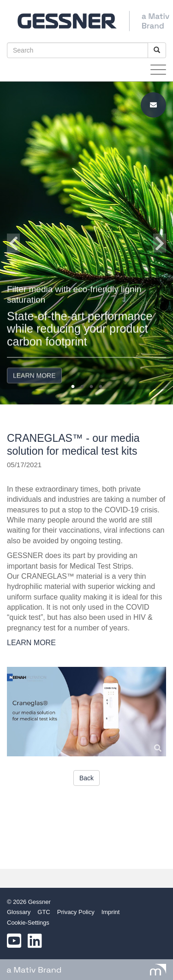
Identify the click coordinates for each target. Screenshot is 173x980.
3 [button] (91, 387)
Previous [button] (13, 243)
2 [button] (82, 387)
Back (86, 778)
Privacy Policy (76, 912)
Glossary (19, 912)
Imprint (111, 912)
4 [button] (101, 387)
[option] (86, 243)
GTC (44, 912)
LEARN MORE (34, 359)
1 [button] (73, 387)
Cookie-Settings (28, 923)
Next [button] (160, 243)
